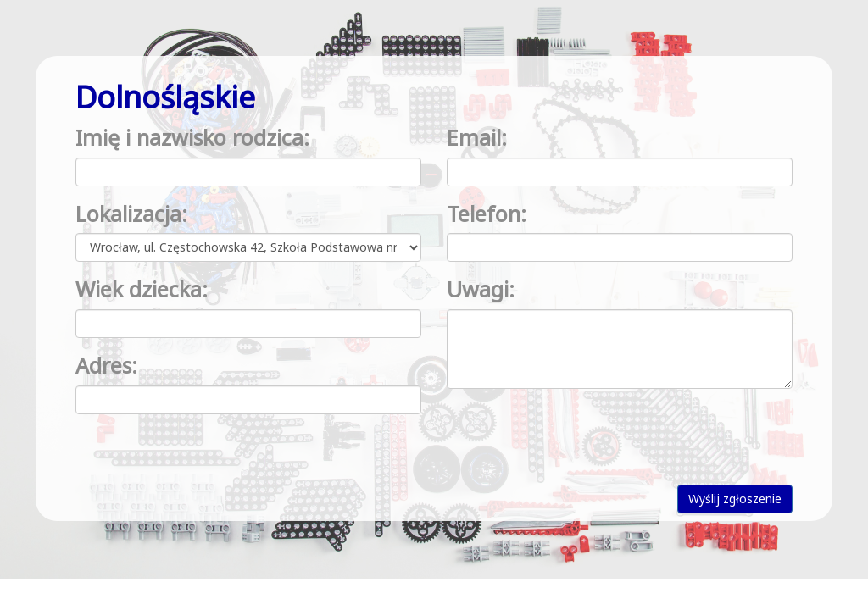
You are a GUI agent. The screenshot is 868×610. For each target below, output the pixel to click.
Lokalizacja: (131, 213)
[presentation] (576, 435)
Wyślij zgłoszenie (735, 499)
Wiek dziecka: (142, 289)
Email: (477, 137)
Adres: (106, 365)
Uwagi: (481, 289)
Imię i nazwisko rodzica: (192, 137)
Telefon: (487, 213)
